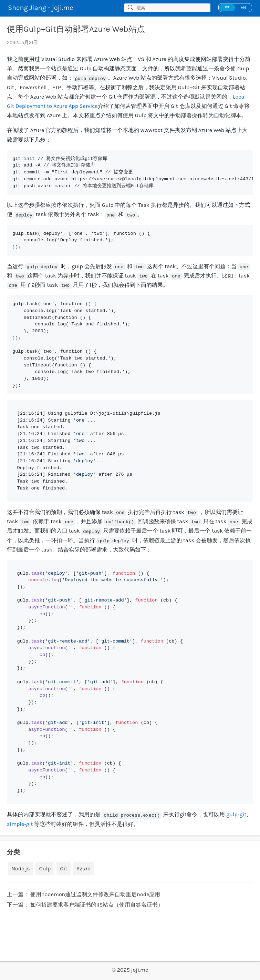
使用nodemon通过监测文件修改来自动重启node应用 (95, 894)
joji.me (140, 970)
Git (64, 868)
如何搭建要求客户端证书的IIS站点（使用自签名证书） (97, 905)
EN (243, 7)
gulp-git (236, 814)
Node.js (21, 868)
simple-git (20, 824)
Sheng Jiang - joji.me (40, 8)
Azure (83, 868)
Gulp (45, 868)
